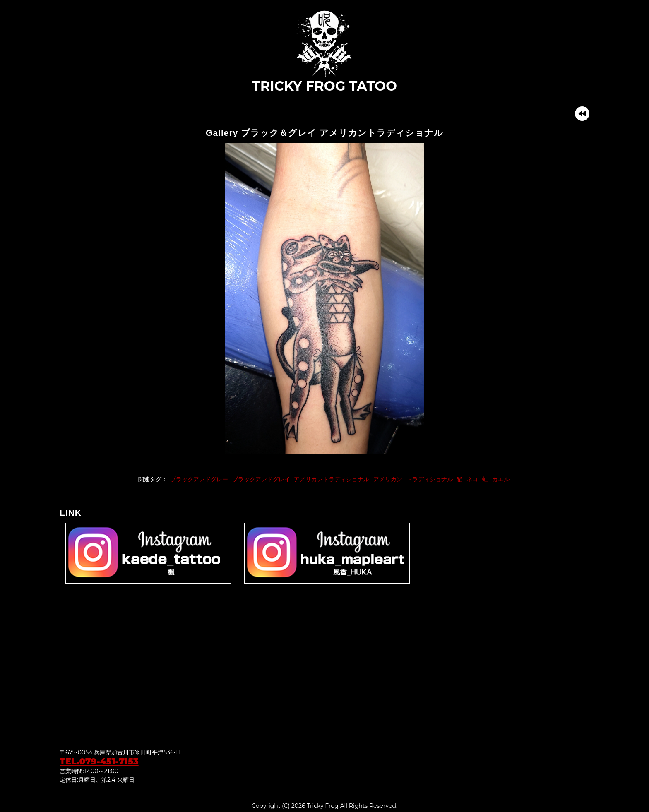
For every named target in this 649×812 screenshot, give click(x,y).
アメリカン (388, 479)
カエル (501, 479)
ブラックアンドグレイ (261, 479)
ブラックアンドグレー (199, 479)
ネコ (472, 479)
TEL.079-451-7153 (99, 761)
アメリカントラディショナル (332, 479)
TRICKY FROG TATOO (324, 51)
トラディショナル (430, 479)
